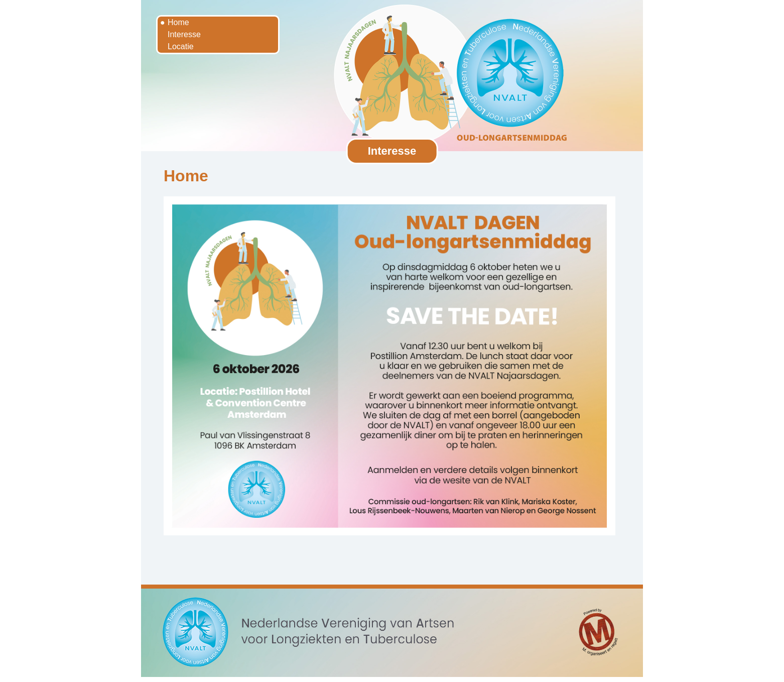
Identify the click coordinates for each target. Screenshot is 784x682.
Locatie (181, 46)
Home (178, 22)
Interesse (184, 34)
